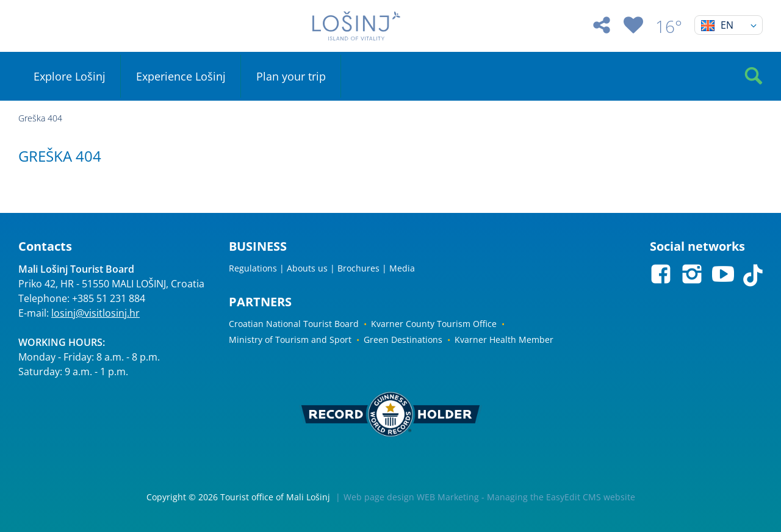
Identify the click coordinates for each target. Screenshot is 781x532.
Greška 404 (40, 118)
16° (669, 26)
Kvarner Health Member (504, 340)
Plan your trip (291, 76)
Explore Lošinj (70, 76)
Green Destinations (403, 340)
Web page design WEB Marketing (411, 497)
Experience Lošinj (181, 76)
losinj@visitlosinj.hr (95, 313)
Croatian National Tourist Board (294, 324)
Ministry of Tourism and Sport (290, 340)
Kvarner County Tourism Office (434, 324)
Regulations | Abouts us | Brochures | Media (322, 268)
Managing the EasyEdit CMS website (561, 497)
